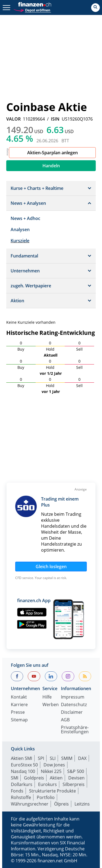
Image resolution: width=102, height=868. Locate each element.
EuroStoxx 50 (24, 765)
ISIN (55, 119)
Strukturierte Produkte (52, 791)
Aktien (56, 778)
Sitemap (19, 720)
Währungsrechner (30, 804)
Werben (51, 705)
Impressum (73, 697)
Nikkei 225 (51, 771)
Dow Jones (54, 765)
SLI (53, 758)
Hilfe (47, 697)
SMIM (67, 758)
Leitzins (82, 804)
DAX (82, 758)
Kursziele (20, 241)
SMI (15, 778)
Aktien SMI (21, 758)
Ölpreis (61, 804)
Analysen (20, 229)
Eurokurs (47, 784)
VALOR (13, 119)
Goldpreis (34, 778)
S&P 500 (76, 771)
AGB (65, 720)
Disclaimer (72, 713)
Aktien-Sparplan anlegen (52, 153)
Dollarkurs (22, 784)
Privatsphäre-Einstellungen (75, 730)
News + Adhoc (25, 218)
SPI (41, 758)
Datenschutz (74, 705)
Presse (18, 713)
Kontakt (19, 697)
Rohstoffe (21, 797)
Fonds (17, 791)
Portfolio (46, 797)
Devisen (76, 778)
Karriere (19, 705)
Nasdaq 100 (23, 771)
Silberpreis (74, 784)
